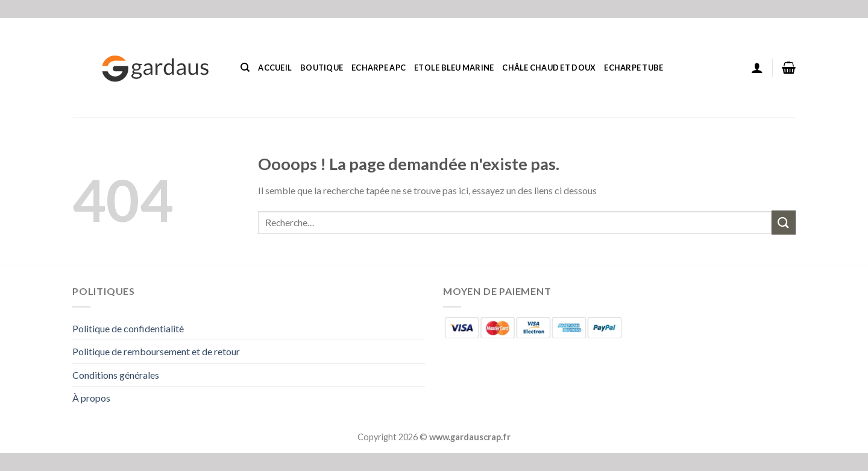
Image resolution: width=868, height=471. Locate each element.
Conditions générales (116, 375)
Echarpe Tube (634, 68)
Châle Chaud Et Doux (549, 68)
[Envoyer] (784, 222)
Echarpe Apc (379, 68)
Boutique (322, 68)
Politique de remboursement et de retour (156, 351)
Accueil (275, 68)
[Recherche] (245, 68)
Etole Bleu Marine (454, 68)
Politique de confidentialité (128, 328)
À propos (91, 398)
